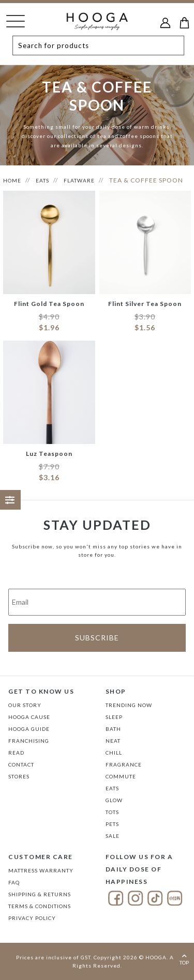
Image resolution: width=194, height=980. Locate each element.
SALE (113, 836)
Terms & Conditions (40, 906)
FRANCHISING (29, 741)
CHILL (114, 753)
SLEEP (114, 717)
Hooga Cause (29, 717)
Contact (21, 764)
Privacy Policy (32, 918)
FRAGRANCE (124, 764)
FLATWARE (79, 180)
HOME (12, 180)
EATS (42, 180)
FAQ (14, 882)
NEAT (113, 741)
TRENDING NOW (129, 705)
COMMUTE (121, 776)
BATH (113, 729)
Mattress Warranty (41, 870)
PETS (112, 824)
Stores (19, 776)
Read (16, 753)
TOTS (112, 812)
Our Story (25, 705)
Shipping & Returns (40, 894)
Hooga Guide (29, 729)
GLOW (114, 800)
